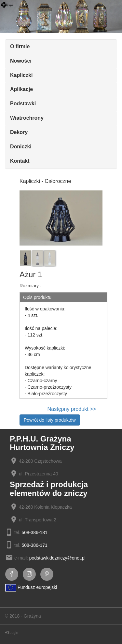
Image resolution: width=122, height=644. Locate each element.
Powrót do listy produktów (50, 420)
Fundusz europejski (31, 587)
